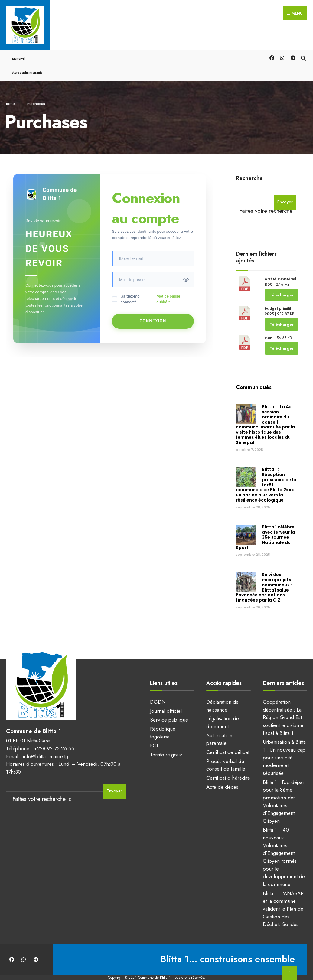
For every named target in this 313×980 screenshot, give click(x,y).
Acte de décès (222, 777)
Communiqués (254, 378)
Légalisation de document (223, 713)
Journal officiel (166, 702)
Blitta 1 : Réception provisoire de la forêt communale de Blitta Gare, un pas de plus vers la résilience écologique (266, 475)
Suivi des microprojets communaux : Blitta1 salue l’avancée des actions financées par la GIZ (264, 578)
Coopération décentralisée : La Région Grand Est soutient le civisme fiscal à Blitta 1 (283, 708)
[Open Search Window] (303, 48)
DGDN (158, 692)
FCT (155, 736)
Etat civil (18, 49)
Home (10, 94)
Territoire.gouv (166, 745)
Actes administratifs (27, 63)
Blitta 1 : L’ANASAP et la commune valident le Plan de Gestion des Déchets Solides (283, 899)
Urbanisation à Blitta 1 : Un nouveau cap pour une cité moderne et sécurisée (284, 748)
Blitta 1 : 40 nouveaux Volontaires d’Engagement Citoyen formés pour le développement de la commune (284, 847)
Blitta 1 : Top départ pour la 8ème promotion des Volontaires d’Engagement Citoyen (284, 792)
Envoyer (285, 192)
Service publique (169, 710)
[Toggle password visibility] (186, 270)
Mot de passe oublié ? (168, 290)
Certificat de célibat (228, 743)
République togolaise (163, 723)
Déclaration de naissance (222, 696)
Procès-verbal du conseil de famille (226, 755)
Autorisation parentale (219, 730)
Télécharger (282, 285)
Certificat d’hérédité (228, 768)
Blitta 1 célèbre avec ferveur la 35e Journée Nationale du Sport (265, 528)
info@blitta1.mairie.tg (45, 743)
